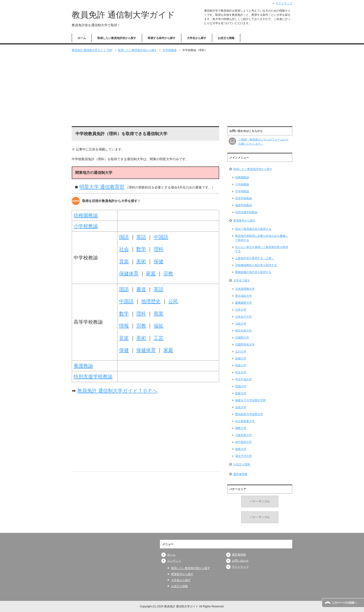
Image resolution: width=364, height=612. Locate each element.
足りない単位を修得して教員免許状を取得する (262, 249)
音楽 (124, 261)
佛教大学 (241, 428)
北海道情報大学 (245, 289)
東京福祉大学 (244, 296)
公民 (173, 301)
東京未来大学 (244, 331)
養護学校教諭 (244, 205)
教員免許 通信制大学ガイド (123, 15)
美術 (141, 261)
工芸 (159, 338)
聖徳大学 (241, 386)
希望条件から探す (244, 221)
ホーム (82, 38)
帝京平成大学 (244, 379)
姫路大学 (241, 449)
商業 (159, 314)
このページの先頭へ (344, 603)
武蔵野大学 (242, 338)
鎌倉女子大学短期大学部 (250, 400)
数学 (141, 249)
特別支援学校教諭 (93, 376)
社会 (124, 249)
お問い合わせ (240, 561)
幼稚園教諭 (86, 215)
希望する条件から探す (162, 38)
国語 (124, 237)
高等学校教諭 (244, 198)
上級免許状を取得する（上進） (255, 258)
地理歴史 (151, 301)
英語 (141, 237)
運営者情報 (240, 474)
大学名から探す (197, 38)
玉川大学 (241, 352)
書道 (141, 289)
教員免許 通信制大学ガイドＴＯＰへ (117, 391)
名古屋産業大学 (245, 421)
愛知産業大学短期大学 (249, 414)
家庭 (151, 273)
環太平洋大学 (244, 456)
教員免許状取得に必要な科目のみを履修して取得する (262, 238)
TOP (92, 50)
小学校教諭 (86, 226)
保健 (159, 261)
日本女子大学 (244, 317)
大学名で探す (242, 280)
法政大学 (241, 324)
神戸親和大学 (244, 442)
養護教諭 (83, 366)
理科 (159, 249)
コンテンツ (174, 561)
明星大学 (241, 365)
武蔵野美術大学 (245, 345)
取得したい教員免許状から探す (117, 38)
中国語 (161, 237)
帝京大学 (241, 372)
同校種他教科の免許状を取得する (256, 265)
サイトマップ (240, 567)
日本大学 (241, 310)
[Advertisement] (182, 90)
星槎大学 (241, 393)
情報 (124, 326)
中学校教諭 (170, 50)
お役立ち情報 (226, 38)
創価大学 (241, 358)
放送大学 (241, 407)
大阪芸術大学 (244, 435)
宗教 (168, 273)
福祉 (159, 326)
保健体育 (129, 273)
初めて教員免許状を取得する (253, 229)
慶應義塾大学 (244, 303)
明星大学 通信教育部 (102, 187)
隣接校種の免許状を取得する (253, 272)
